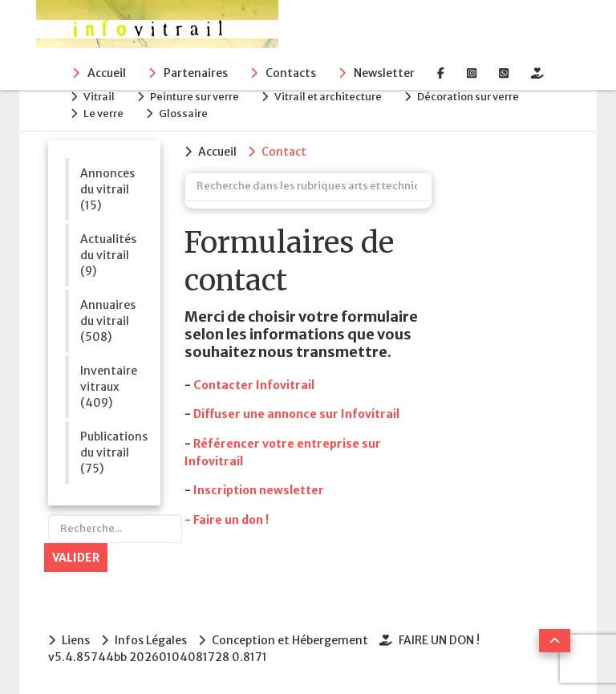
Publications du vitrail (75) (112, 453)
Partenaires (196, 73)
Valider (76, 558)
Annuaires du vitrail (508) (108, 321)
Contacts (291, 73)
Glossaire (183, 114)
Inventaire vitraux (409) (109, 387)
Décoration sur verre (468, 97)
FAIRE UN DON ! (439, 640)
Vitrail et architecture (328, 97)
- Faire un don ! (227, 520)
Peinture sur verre (195, 97)
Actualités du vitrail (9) (108, 255)
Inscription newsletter (259, 490)
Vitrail (99, 97)
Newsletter (384, 73)
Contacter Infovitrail (254, 385)
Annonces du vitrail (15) (107, 189)
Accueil (107, 73)
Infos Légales (151, 640)
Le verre (103, 114)
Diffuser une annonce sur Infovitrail (296, 414)
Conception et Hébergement (290, 640)
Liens (76, 640)
